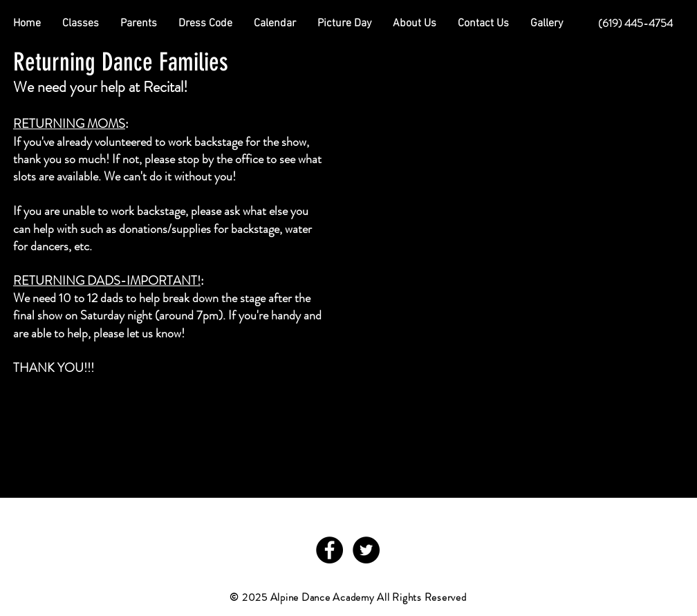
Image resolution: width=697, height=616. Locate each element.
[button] (139, 24)
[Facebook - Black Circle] (329, 550)
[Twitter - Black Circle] (366, 550)
